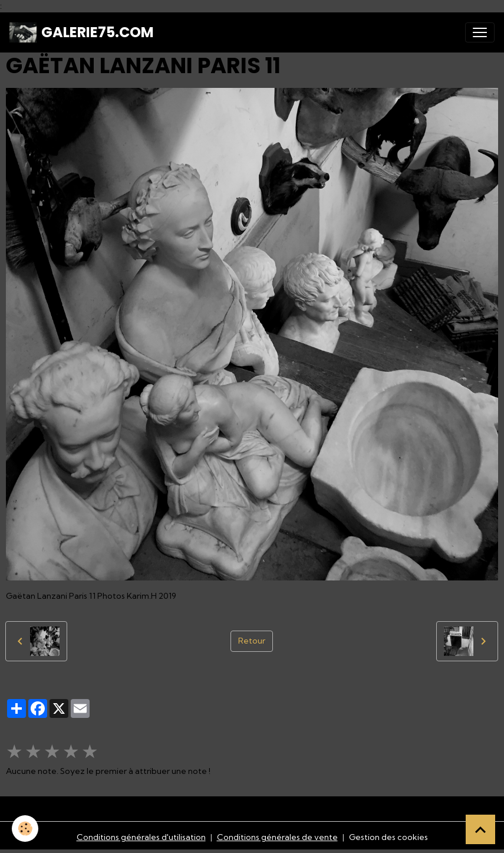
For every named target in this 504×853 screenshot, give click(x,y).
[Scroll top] (480, 829)
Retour (252, 641)
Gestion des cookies (388, 837)
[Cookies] (25, 829)
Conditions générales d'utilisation (141, 837)
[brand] (82, 32)
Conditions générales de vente (277, 837)
